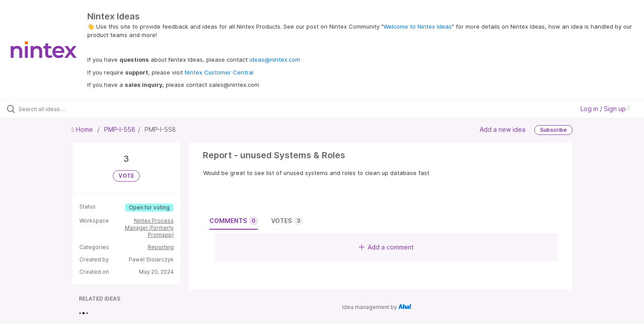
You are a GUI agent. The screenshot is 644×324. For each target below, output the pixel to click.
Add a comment (386, 247)
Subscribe (553, 130)
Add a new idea (503, 129)
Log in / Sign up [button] (605, 109)
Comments (234, 221)
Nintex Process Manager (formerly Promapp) (149, 228)
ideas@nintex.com (275, 60)
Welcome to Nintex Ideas (418, 26)
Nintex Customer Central (219, 72)
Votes (287, 221)
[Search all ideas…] (75, 109)
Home (83, 129)
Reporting (161, 247)
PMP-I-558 (120, 129)
